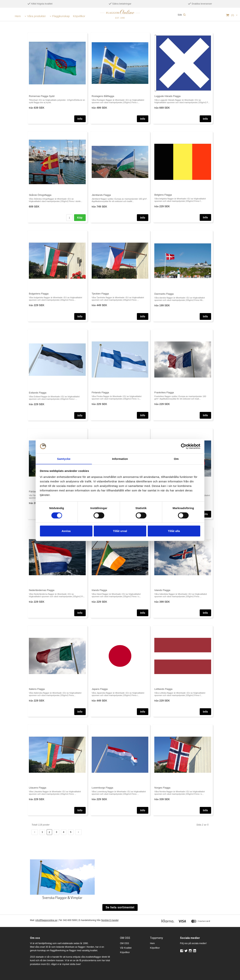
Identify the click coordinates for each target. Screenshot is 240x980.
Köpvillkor (79, 16)
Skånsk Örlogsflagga (40, 195)
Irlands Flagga (99, 590)
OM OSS (124, 943)
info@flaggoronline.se (46, 920)
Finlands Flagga (100, 392)
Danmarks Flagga (164, 294)
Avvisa (66, 531)
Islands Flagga (162, 590)
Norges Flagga (162, 788)
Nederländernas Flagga (42, 590)
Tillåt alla (174, 531)
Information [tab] (120, 459)
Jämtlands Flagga (101, 195)
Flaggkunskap (61, 16)
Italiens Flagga (37, 689)
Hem (18, 16)
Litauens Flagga (38, 788)
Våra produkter (36, 16)
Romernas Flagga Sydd (42, 96)
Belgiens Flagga (163, 195)
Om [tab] (176, 459)
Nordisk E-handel (110, 920)
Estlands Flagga (38, 393)
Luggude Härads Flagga (167, 96)
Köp (80, 218)
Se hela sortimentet (120, 907)
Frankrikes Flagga (164, 392)
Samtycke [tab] (64, 459)
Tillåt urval (120, 531)
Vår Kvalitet (126, 948)
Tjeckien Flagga (100, 294)
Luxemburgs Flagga (102, 788)
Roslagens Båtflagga (103, 96)
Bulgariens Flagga (39, 294)
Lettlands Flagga (163, 689)
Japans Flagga (100, 689)
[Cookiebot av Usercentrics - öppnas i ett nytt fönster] (184, 446)
